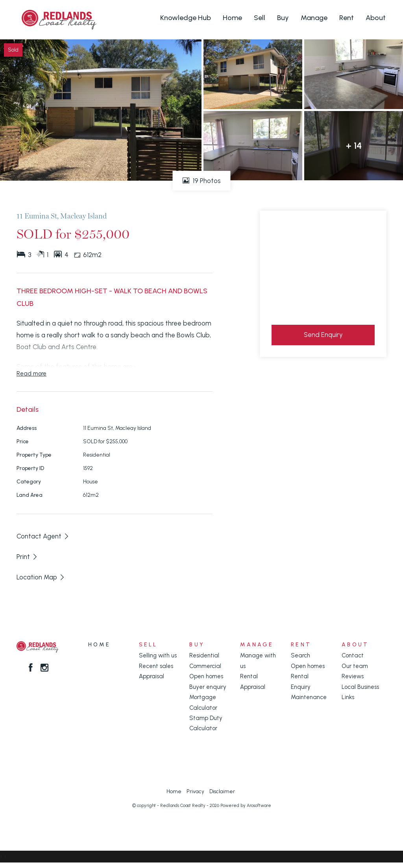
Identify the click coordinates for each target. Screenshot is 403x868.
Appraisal (152, 676)
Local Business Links (360, 692)
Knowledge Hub (186, 18)
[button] (27, 557)
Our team (355, 666)
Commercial (205, 666)
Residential (204, 655)
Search (300, 655)
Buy (283, 18)
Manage (314, 18)
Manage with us (258, 661)
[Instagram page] (44, 668)
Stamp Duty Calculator (206, 723)
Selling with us (158, 655)
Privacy (195, 791)
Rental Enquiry (301, 681)
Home (232, 18)
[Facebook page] (32, 668)
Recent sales (156, 666)
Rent (347, 18)
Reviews (353, 676)
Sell (260, 18)
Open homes (206, 676)
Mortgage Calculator (203, 702)
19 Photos (202, 181)
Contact (353, 655)
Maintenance (309, 697)
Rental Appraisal (253, 681)
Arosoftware (259, 806)
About (376, 18)
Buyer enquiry (208, 687)
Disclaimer (222, 791)
